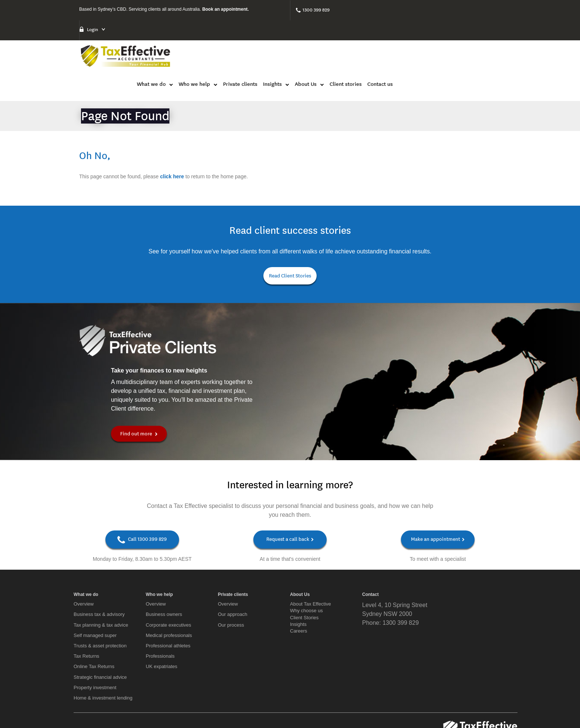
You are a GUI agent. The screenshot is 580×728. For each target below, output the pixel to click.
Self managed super (95, 588)
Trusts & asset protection (100, 599)
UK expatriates (161, 619)
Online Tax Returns (94, 619)
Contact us (488, 36)
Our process (231, 578)
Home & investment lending (103, 651)
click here (172, 129)
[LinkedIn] (87, 700)
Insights (298, 577)
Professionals (160, 609)
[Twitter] (100, 700)
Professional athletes (168, 599)
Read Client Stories (290, 228)
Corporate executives (168, 578)
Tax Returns (86, 609)
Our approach (233, 567)
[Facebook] (76, 700)
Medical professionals (169, 588)
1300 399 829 (316, 10)
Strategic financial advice (100, 630)
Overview (84, 557)
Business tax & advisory (99, 567)
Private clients (348, 36)
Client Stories (304, 571)
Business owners (164, 567)
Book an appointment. (226, 9)
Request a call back (290, 492)
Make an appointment (438, 492)
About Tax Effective (311, 557)
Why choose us (306, 564)
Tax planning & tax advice (101, 578)
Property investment (95, 641)
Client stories (454, 36)
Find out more (141, 386)
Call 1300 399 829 (142, 493)
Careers (299, 584)
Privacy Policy (501, 707)
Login (417, 9)
